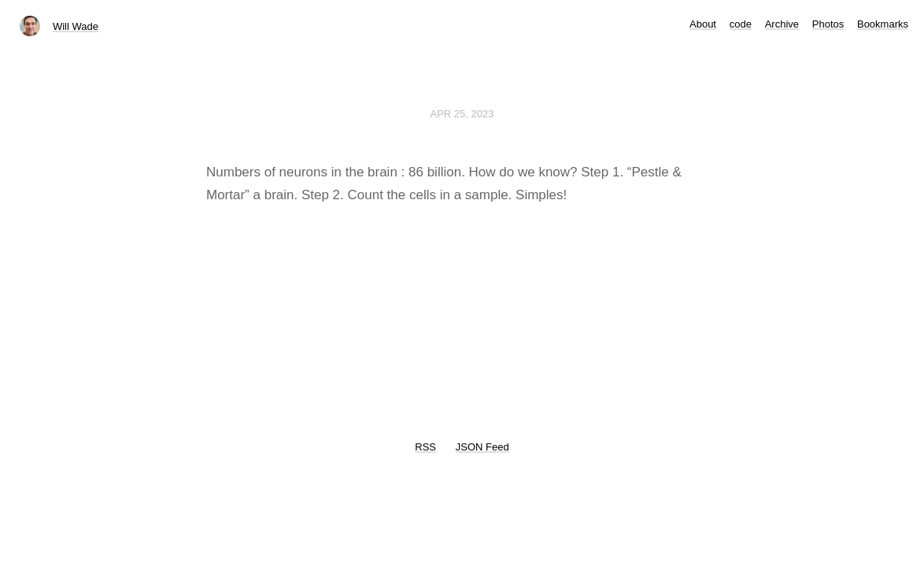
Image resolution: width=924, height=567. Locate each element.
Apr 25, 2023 (462, 114)
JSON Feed (482, 447)
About (703, 24)
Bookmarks (883, 24)
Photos (828, 24)
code (741, 24)
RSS (425, 447)
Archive (782, 24)
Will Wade (76, 26)
